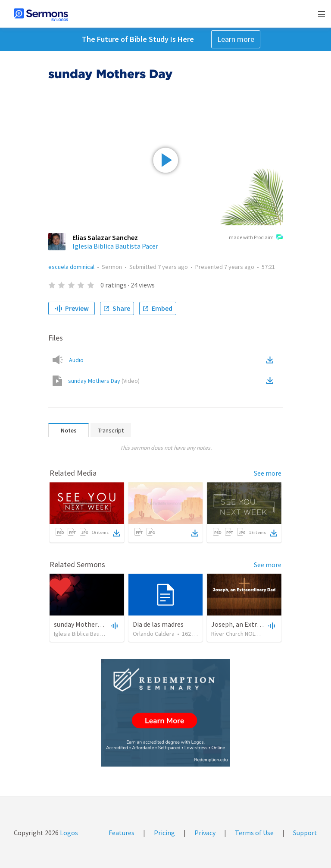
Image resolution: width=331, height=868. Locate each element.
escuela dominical (71, 267)
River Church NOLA (235, 634)
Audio (76, 360)
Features (122, 833)
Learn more (236, 39)
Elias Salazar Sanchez (105, 237)
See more (268, 473)
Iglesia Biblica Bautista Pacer (115, 246)
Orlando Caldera (154, 634)
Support (305, 833)
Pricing (164, 833)
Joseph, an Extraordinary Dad (254, 624)
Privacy (205, 833)
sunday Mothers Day (104, 381)
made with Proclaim (256, 238)
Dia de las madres (158, 624)
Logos (68, 833)
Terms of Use (254, 833)
